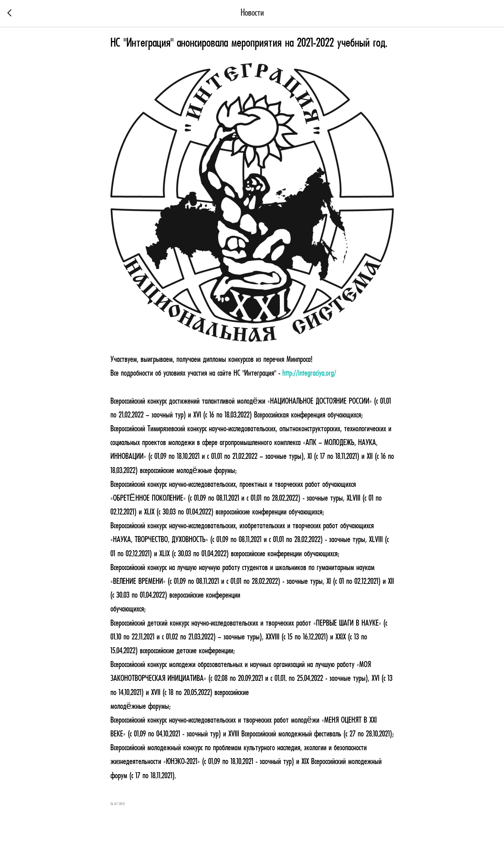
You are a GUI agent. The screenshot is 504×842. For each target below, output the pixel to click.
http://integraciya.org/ (309, 374)
